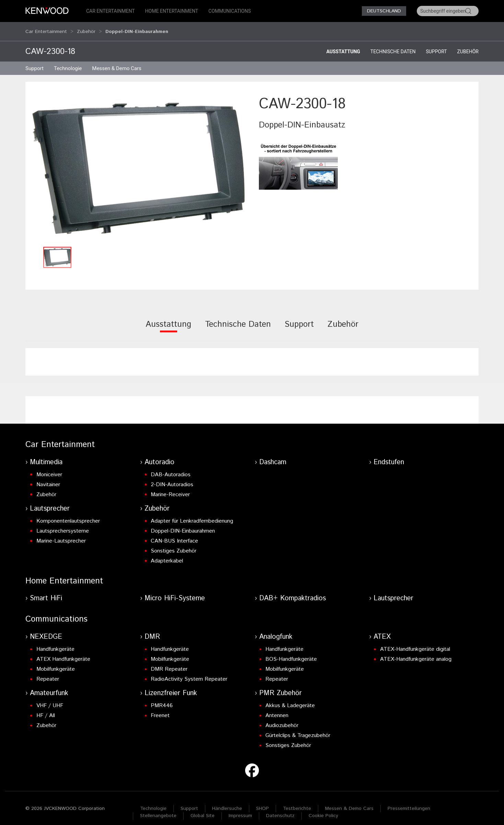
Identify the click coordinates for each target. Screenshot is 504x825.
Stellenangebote (158, 809)
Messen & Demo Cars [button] (117, 62)
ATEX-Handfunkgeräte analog (416, 653)
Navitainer (48, 478)
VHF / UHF (50, 699)
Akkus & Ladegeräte (290, 699)
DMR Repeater (169, 663)
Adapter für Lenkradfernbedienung (192, 515)
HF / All (46, 709)
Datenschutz (280, 809)
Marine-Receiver (170, 488)
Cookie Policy (323, 809)
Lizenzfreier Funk (171, 687)
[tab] (168, 322)
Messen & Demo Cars (349, 802)
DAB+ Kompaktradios (293, 592)
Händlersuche (227, 802)
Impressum (240, 809)
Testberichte (297, 802)
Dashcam (273, 456)
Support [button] (35, 62)
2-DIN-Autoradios (172, 478)
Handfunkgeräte (55, 643)
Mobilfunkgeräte (56, 663)
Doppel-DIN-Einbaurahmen (183, 525)
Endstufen (389, 456)
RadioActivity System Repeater (189, 673)
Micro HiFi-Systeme (175, 592)
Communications (230, 11)
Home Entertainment (172, 11)
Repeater (48, 673)
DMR (152, 630)
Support (436, 45)
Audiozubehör (282, 719)
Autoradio (159, 456)
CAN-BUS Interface (174, 534)
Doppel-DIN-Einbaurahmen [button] (137, 28)
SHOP (262, 802)
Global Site (203, 809)
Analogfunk (276, 630)
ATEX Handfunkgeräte (63, 653)
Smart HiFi (46, 592)
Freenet (160, 709)
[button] (139, 162)
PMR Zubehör (280, 687)
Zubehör (86, 28)
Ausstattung (343, 45)
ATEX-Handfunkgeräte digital (415, 643)
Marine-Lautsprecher (61, 534)
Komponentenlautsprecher (68, 515)
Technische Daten (393, 45)
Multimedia (46, 456)
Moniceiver (49, 468)
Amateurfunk (49, 687)
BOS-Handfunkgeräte (291, 653)
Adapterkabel (167, 554)
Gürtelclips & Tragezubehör (298, 729)
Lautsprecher (50, 502)
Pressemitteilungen (409, 802)
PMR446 (162, 699)
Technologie (153, 802)
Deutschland (384, 11)
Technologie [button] (68, 62)
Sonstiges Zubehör (174, 544)
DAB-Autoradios (171, 468)
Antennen (277, 709)
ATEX (382, 630)
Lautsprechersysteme (63, 525)
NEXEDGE (46, 630)
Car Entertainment (111, 11)
